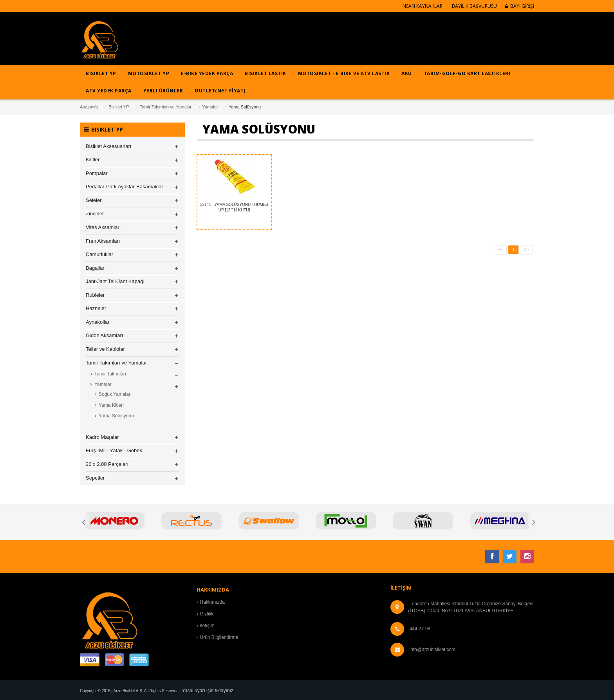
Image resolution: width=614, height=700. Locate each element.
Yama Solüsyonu (116, 416)
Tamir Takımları (110, 374)
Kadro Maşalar (102, 437)
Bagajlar (95, 268)
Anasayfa (89, 107)
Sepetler (95, 478)
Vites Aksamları (103, 227)
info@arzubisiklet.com (433, 649)
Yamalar (210, 107)
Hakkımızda (212, 602)
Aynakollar (98, 322)
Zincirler (95, 214)
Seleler (94, 200)
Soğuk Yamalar (115, 394)
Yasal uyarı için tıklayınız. (209, 691)
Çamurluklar (99, 254)
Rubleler (95, 295)
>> (527, 250)
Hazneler (96, 308)
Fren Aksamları (103, 241)
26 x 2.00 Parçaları (107, 464)
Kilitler (93, 160)
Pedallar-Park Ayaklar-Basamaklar (125, 187)
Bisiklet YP (119, 107)
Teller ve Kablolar (105, 349)
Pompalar (97, 173)
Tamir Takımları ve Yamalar (166, 107)
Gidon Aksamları (104, 335)
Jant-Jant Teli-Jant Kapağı (115, 281)
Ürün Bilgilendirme (219, 637)
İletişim (207, 626)
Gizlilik (207, 614)
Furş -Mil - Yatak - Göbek (114, 450)
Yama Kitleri (111, 405)
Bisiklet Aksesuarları (108, 146)
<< (500, 250)
